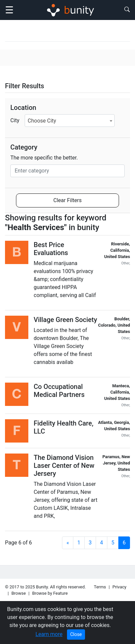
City (15, 120)
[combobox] (70, 121)
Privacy (119, 587)
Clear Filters (67, 200)
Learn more (49, 634)
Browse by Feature (50, 593)
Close (76, 634)
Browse (18, 593)
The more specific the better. (44, 158)
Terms (100, 587)
